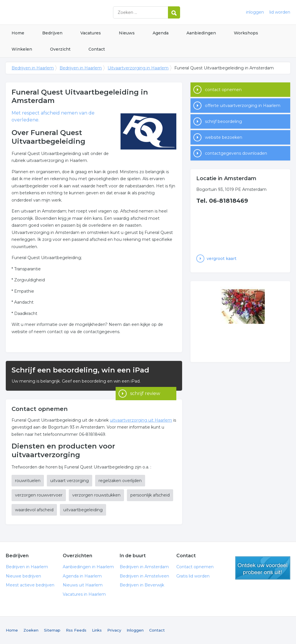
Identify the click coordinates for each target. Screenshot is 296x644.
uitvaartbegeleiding (83, 510)
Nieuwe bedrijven (23, 576)
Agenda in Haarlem (82, 576)
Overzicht (60, 49)
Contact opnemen (195, 567)
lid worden (280, 12)
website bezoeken (224, 137)
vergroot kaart (222, 259)
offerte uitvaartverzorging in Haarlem (243, 106)
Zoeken (31, 630)
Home (18, 33)
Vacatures (91, 33)
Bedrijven (52, 33)
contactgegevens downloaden (236, 153)
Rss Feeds (76, 630)
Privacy (114, 630)
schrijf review (145, 383)
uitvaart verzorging (70, 481)
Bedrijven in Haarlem (78, 12)
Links (97, 630)
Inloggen (135, 630)
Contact (97, 49)
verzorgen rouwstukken (96, 495)
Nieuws (127, 33)
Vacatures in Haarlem (84, 594)
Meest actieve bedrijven (30, 585)
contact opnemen (223, 90)
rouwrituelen (28, 481)
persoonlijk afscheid (150, 495)
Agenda (161, 33)
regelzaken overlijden (120, 481)
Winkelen (22, 49)
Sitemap (52, 630)
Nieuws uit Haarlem (83, 585)
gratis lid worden (263, 568)
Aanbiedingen (201, 33)
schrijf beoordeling (223, 121)
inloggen (255, 12)
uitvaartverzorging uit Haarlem (141, 420)
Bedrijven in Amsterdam (144, 567)
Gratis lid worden (193, 576)
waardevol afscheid (34, 510)
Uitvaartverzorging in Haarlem (138, 68)
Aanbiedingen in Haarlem (88, 567)
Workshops (246, 33)
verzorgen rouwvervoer (39, 495)
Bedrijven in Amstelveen (144, 576)
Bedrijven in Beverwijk (142, 585)
